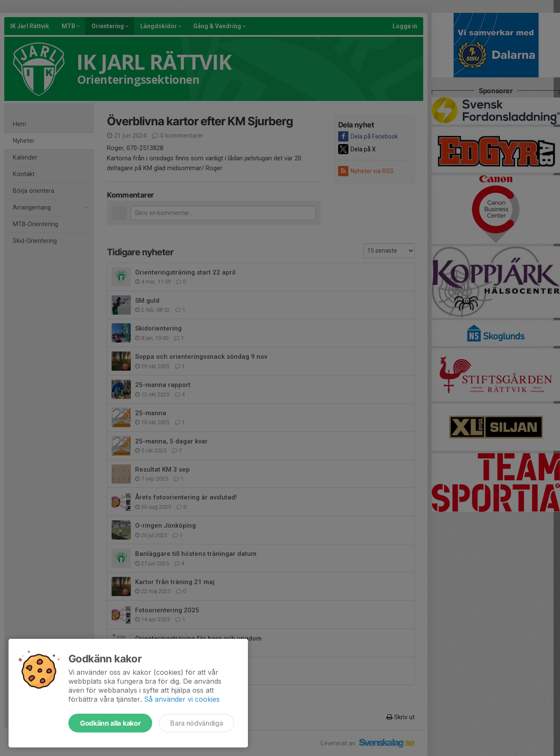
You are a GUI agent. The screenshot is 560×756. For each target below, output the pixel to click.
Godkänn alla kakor (110, 723)
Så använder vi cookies (182, 699)
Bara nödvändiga (196, 723)
